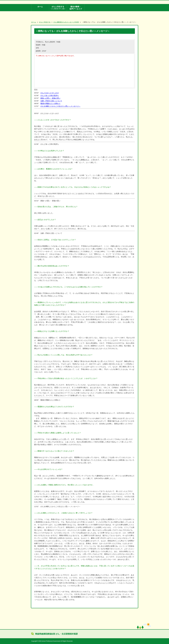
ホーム (40, 7)
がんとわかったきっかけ (50, 93)
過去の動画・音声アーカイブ (76, 8)
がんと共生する (58, 8)
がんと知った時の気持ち (50, 95)
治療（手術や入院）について (51, 101)
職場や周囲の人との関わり (50, 103)
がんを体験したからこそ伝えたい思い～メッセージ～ (60, 106)
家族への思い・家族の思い (50, 98)
